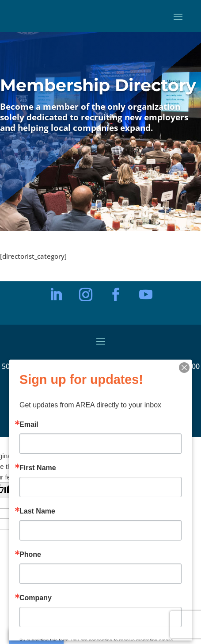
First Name (38, 468)
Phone (30, 555)
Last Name (37, 511)
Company (36, 598)
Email (29, 425)
